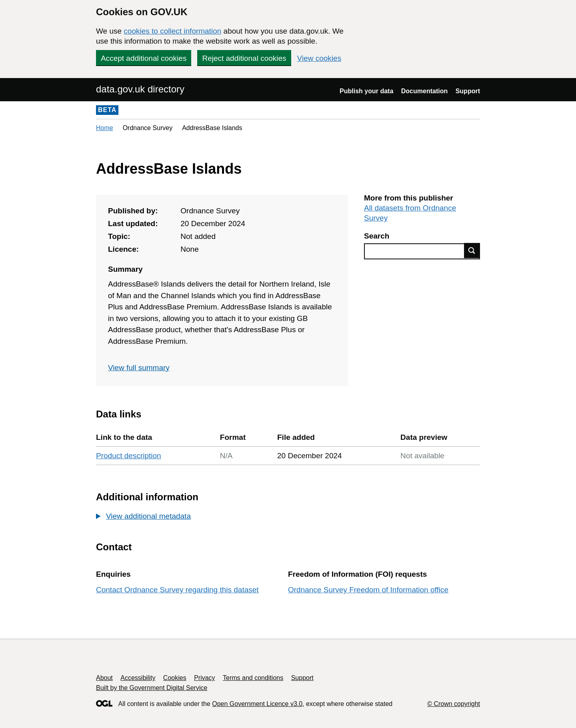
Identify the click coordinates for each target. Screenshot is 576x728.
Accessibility (138, 678)
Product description (129, 456)
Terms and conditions (253, 678)
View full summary (139, 368)
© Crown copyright (454, 704)
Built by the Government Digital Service (152, 688)
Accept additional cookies (144, 58)
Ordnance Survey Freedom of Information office (368, 590)
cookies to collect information (172, 31)
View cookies (319, 58)
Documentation (424, 91)
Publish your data (366, 91)
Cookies (175, 678)
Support (468, 91)
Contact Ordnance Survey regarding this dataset (177, 590)
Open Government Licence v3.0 (257, 704)
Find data (472, 251)
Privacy (204, 678)
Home (105, 128)
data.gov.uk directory (140, 89)
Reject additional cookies (244, 58)
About (104, 678)
